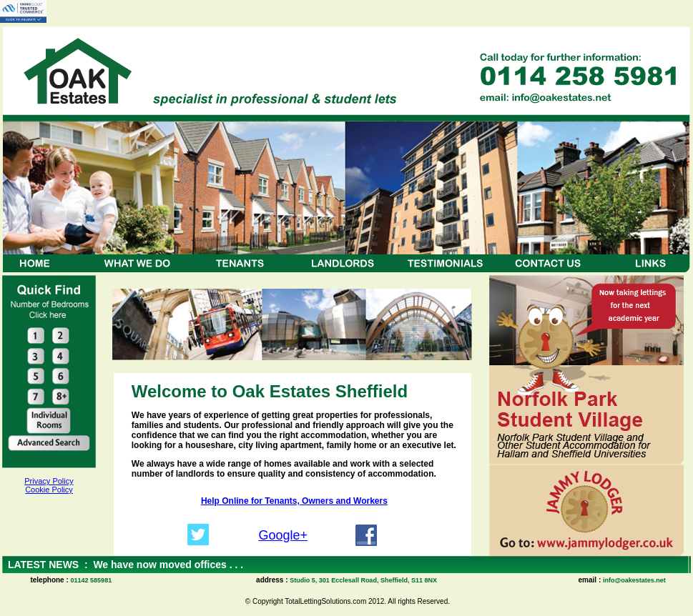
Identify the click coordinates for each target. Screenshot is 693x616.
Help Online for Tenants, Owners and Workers (294, 501)
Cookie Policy (49, 490)
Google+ (283, 535)
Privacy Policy (49, 481)
